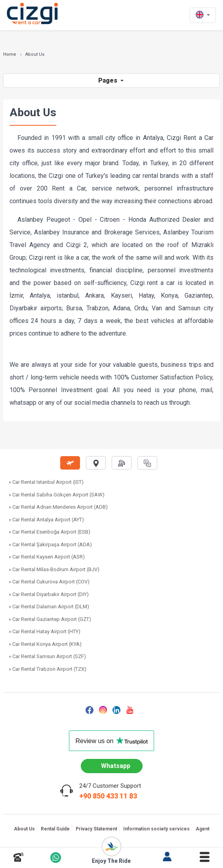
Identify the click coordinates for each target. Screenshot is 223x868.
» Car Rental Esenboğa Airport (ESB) (50, 532)
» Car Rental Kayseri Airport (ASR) (47, 557)
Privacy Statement (96, 829)
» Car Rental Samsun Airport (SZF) (47, 656)
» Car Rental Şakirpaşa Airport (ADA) (50, 544)
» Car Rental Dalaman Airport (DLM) (49, 607)
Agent (203, 829)
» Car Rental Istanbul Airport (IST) (46, 482)
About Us (24, 829)
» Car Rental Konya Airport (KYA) (45, 644)
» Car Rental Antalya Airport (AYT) (46, 520)
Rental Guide (55, 829)
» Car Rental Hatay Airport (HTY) (45, 631)
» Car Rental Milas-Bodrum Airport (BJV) (54, 569)
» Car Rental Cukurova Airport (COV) (49, 582)
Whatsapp (116, 766)
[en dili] (203, 15)
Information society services (156, 829)
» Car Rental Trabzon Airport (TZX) (48, 669)
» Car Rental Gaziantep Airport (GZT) (50, 619)
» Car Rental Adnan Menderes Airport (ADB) (58, 507)
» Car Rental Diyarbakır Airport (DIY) (49, 594)
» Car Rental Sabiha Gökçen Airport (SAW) (57, 495)
